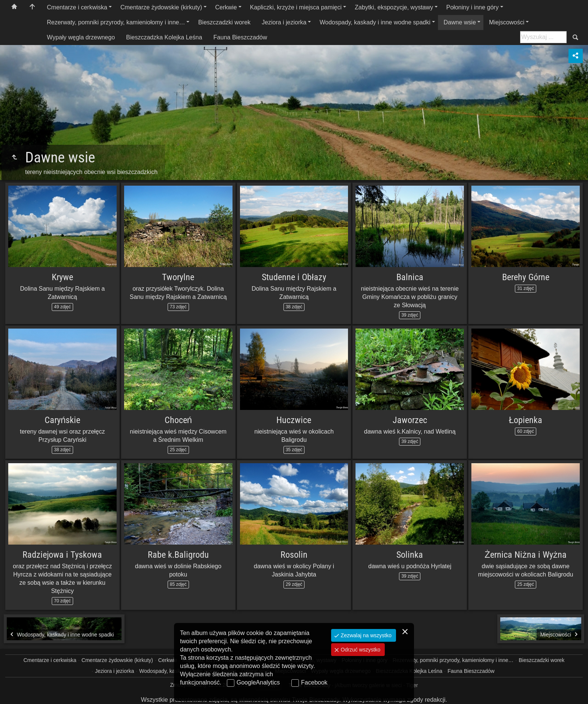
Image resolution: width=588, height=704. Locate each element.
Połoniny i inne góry (472, 7)
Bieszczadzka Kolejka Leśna (164, 37)
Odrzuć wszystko (360, 650)
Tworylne (178, 277)
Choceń (178, 420)
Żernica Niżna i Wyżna (526, 555)
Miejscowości (507, 22)
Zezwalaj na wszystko (365, 635)
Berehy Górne (526, 277)
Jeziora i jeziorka (284, 22)
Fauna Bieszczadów (240, 37)
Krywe (62, 277)
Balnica (410, 277)
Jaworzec (410, 420)
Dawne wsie (460, 22)
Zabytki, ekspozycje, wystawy (394, 7)
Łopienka (526, 420)
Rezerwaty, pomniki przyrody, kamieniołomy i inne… (116, 22)
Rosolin (294, 555)
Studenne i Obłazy (294, 277)
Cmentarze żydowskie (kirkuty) (161, 7)
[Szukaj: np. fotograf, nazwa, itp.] (543, 37)
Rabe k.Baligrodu (178, 555)
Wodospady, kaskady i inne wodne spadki (375, 22)
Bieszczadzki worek (224, 22)
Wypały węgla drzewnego (81, 37)
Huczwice (294, 420)
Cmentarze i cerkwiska (77, 7)
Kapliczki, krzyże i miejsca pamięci (296, 7)
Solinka (410, 555)
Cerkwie (226, 7)
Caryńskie (62, 420)
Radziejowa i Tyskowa (62, 555)
